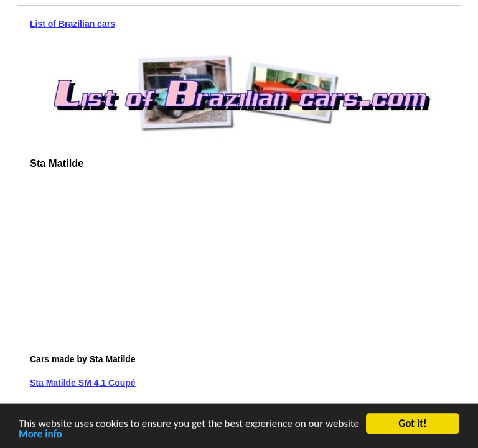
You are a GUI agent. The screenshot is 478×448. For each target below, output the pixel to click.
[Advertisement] (134, 266)
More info (40, 436)
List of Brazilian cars (73, 24)
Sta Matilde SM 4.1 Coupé (83, 383)
